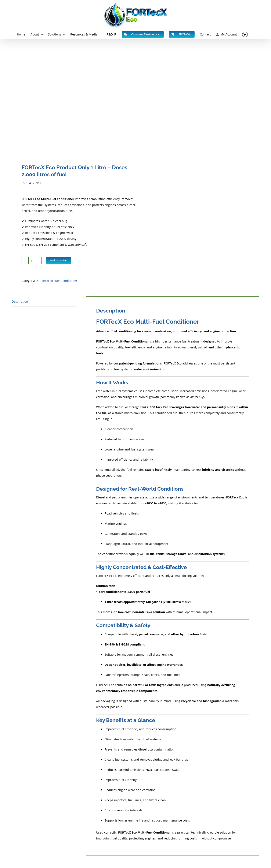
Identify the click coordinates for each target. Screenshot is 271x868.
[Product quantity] (32, 261)
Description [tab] (20, 301)
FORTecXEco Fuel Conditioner (57, 281)
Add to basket (59, 260)
